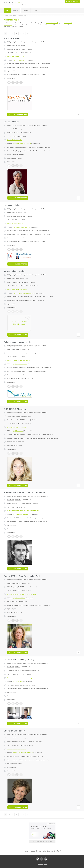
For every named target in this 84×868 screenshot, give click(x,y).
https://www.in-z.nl (18, 681)
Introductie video (40, 75)
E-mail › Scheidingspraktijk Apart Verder (19, 360)
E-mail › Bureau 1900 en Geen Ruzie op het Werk (22, 594)
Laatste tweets (12, 75)
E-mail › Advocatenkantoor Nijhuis (17, 289)
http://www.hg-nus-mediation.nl (22, 227)
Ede (16, 45)
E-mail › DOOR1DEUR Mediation (17, 427)
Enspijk (17, 278)
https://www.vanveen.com (20, 60)
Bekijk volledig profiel (18, 114)
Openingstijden (12, 71)
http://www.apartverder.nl (20, 364)
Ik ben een (73, 2)
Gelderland (11, 45)
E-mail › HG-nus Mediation (15, 223)
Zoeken (25, 10)
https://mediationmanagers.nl (21, 514)
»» (28, 33)
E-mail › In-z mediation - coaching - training (20, 678)
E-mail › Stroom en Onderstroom (17, 749)
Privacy (46, 864)
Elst (16, 212)
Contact (36, 10)
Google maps (23, 45)
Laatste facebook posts (26, 75)
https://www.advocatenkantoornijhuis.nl (24, 293)
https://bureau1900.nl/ (19, 598)
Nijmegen (18, 349)
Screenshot (32, 60)
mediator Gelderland (52, 23)
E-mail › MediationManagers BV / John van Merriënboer (23, 511)
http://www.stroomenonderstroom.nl (23, 753)
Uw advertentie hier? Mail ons (42, 842)
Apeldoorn (18, 416)
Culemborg (18, 738)
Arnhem (17, 667)
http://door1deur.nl (18, 431)
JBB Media (40, 864)
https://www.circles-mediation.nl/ (22, 144)
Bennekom (18, 583)
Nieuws (15, 10)
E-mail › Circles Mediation (15, 140)
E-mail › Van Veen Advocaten (16, 56)
